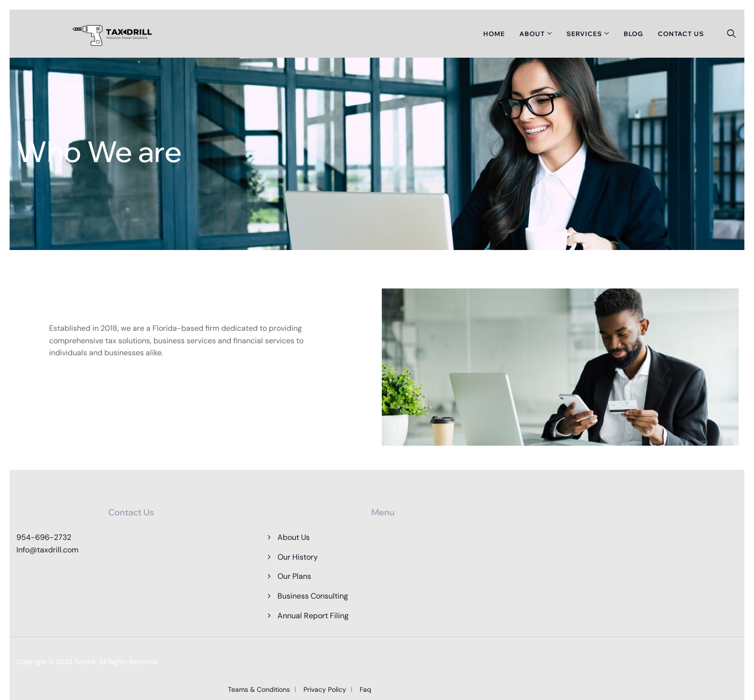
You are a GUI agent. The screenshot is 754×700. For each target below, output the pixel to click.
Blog (634, 34)
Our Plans (294, 576)
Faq (365, 689)
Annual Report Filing (313, 616)
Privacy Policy (325, 689)
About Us (294, 537)
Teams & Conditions (259, 689)
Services (584, 34)
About (532, 34)
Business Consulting (313, 596)
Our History (298, 557)
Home (494, 34)
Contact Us (681, 34)
